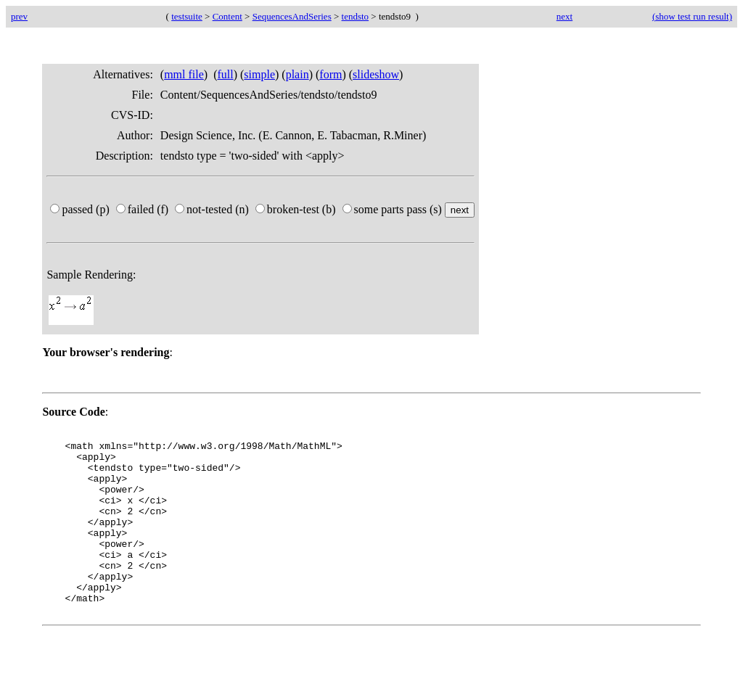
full (225, 74)
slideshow (376, 74)
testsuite (187, 16)
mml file (184, 74)
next (565, 16)
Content (227, 16)
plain (297, 74)
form (331, 74)
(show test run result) (692, 16)
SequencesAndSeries (292, 16)
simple (259, 74)
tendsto (356, 16)
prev (19, 16)
